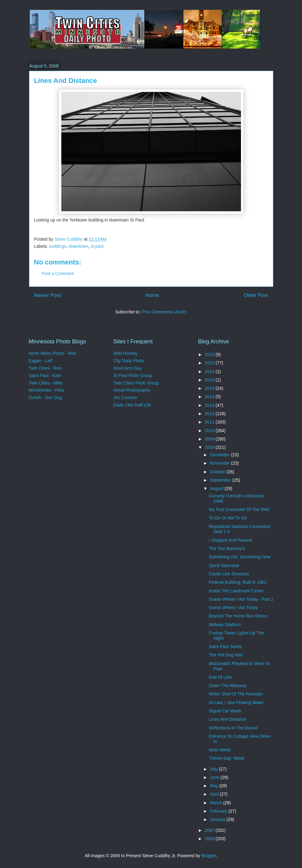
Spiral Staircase (224, 565)
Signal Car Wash (225, 711)
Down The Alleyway (228, 685)
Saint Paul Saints (225, 647)
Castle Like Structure (229, 574)
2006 (210, 839)
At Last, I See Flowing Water (236, 703)
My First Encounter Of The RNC (239, 509)
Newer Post (48, 295)
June (215, 777)
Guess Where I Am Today (233, 608)
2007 (210, 830)
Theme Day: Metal (226, 758)
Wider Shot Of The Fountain (236, 694)
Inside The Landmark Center (236, 591)
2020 (210, 380)
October (218, 472)
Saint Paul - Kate (45, 376)
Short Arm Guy (128, 368)
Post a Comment (58, 273)
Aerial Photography (132, 390)
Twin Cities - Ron (45, 368)
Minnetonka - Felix (46, 390)
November (221, 463)
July (214, 769)
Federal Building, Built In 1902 (238, 582)
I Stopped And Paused (230, 540)
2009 (210, 439)
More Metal (220, 750)
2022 (210, 363)
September (221, 480)
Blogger (209, 856)
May (215, 786)
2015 (210, 388)
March (217, 803)
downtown (79, 246)
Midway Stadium (225, 625)
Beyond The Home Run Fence (238, 616)
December (221, 455)
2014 (210, 397)
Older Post (256, 295)
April (215, 794)
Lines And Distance (227, 719)
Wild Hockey (125, 353)
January (218, 819)
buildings (58, 246)
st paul (97, 246)
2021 (210, 372)
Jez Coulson (125, 397)
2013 (210, 405)
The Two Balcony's (227, 548)
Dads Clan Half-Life (132, 405)
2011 (210, 422)
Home (152, 295)
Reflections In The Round (233, 728)
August (217, 488)
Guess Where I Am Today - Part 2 (241, 599)
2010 (210, 431)
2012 (210, 414)
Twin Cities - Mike (46, 383)
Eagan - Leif (41, 361)
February (219, 811)
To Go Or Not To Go (228, 518)
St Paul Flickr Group (133, 376)
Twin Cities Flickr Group (136, 383)
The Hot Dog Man (226, 655)
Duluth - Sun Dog (45, 397)
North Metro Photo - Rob (53, 353)
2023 (210, 355)
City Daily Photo (129, 361)
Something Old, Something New (240, 557)
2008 (210, 447)
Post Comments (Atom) (164, 312)
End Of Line (220, 677)
